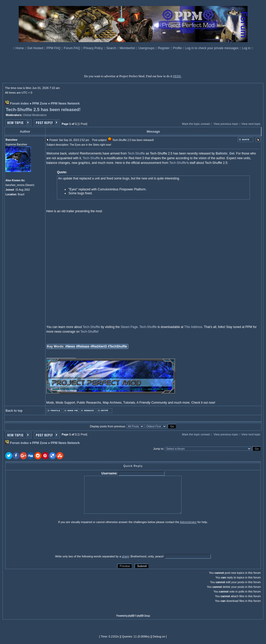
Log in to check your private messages (212, 48)
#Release (83, 346)
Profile (178, 48)
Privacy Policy (94, 48)
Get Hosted (36, 48)
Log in (246, 48)
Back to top (14, 411)
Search (112, 48)
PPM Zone (40, 104)
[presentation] (45, 539)
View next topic (251, 124)
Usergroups (147, 48)
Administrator (188, 522)
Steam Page (129, 327)
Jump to (158, 449)
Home (20, 48)
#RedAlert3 (99, 346)
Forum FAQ (72, 48)
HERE (177, 76)
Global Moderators (35, 115)
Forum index (19, 104)
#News (70, 346)
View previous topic (226, 124)
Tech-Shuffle (136, 153)
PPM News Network (65, 104)
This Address (193, 327)
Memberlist (128, 48)
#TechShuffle (117, 346)
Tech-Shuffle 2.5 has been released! (43, 110)
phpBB (131, 616)
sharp (125, 556)
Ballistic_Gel (225, 153)
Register (164, 48)
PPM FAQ (54, 48)
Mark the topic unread (196, 124)
